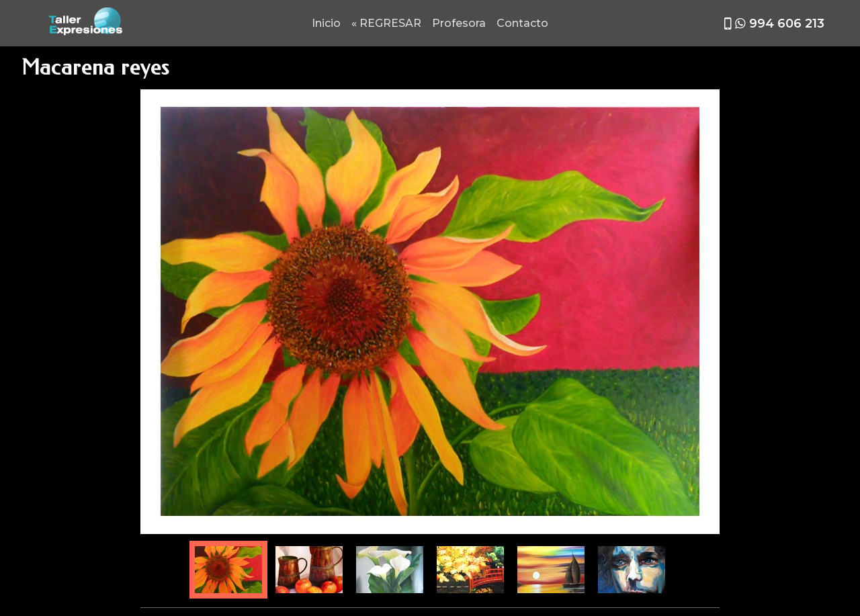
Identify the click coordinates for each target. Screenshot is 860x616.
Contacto (522, 23)
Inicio (326, 23)
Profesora (459, 23)
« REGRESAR (386, 23)
